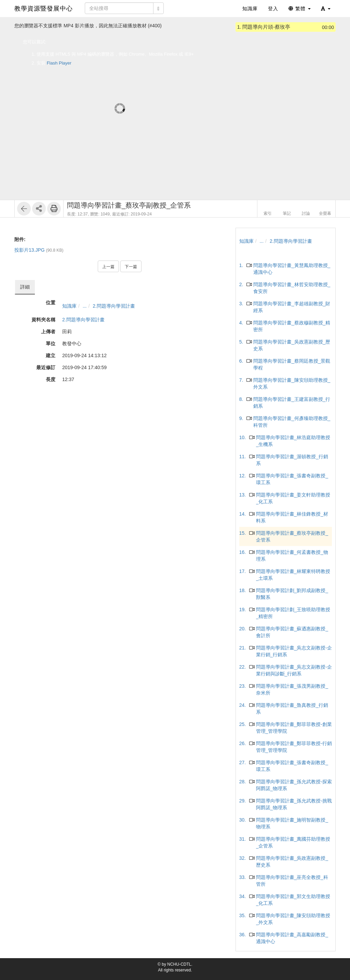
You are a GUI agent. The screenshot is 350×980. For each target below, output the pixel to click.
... (85, 306)
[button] (326, 9)
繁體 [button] (300, 9)
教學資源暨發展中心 (44, 9)
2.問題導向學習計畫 (114, 306)
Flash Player (59, 63)
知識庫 (69, 306)
